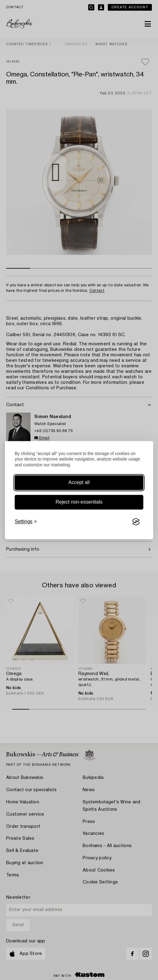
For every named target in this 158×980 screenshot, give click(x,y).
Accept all (79, 483)
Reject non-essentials (79, 502)
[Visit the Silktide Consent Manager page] (136, 522)
